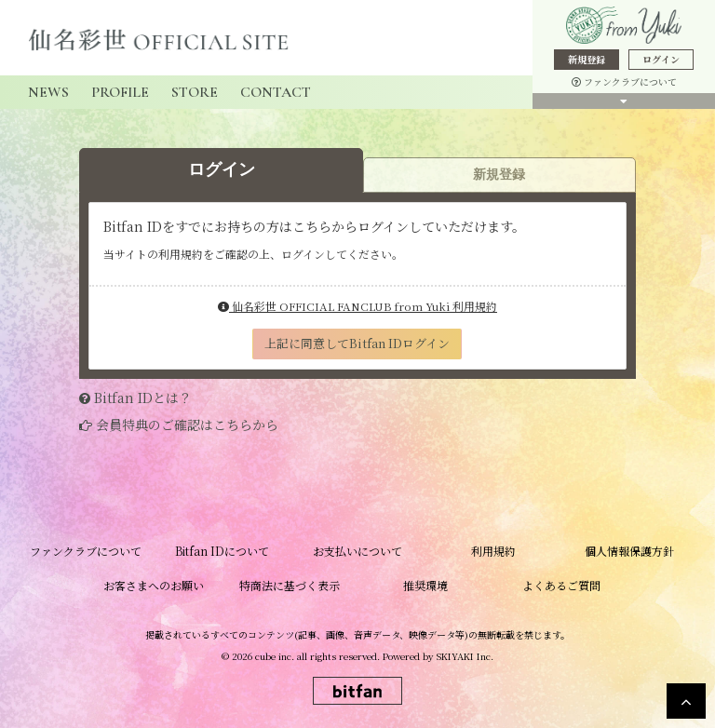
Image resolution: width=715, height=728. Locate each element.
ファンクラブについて (624, 81)
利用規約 (493, 551)
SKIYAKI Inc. (465, 656)
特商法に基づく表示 (290, 585)
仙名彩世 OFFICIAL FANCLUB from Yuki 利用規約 (357, 306)
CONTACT (276, 92)
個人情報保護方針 (629, 551)
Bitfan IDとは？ (143, 398)
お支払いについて (357, 551)
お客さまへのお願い (154, 585)
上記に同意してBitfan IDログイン (357, 343)
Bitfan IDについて (222, 551)
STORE (195, 92)
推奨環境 (425, 585)
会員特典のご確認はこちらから (187, 425)
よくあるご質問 (561, 585)
